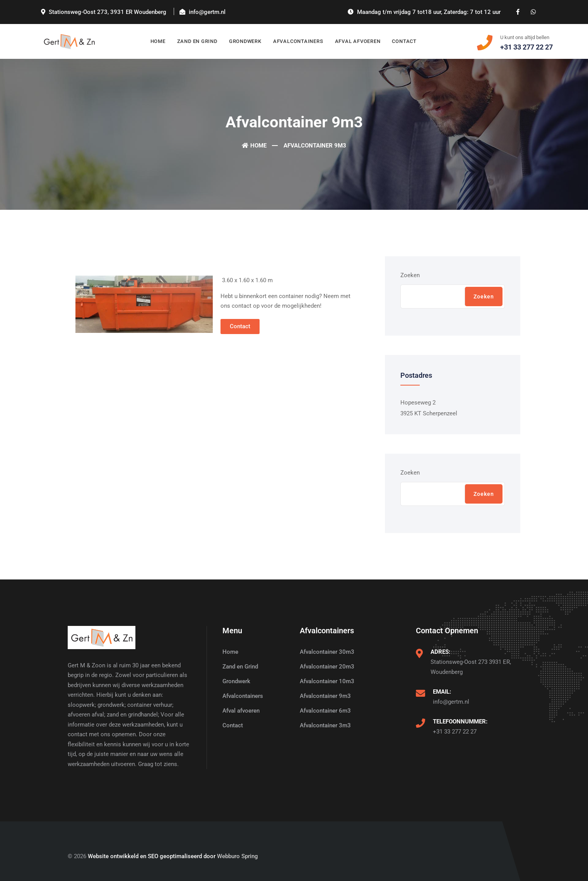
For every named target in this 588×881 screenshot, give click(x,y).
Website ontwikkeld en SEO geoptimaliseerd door (173, 856)
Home (158, 41)
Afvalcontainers (298, 41)
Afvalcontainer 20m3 (327, 667)
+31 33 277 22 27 (455, 732)
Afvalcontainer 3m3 (325, 725)
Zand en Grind (197, 41)
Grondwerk (245, 41)
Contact (404, 41)
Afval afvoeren (358, 41)
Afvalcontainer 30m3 (327, 652)
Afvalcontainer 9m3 (325, 696)
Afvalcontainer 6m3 (325, 711)
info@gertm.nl (451, 702)
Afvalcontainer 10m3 (327, 681)
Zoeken (410, 275)
